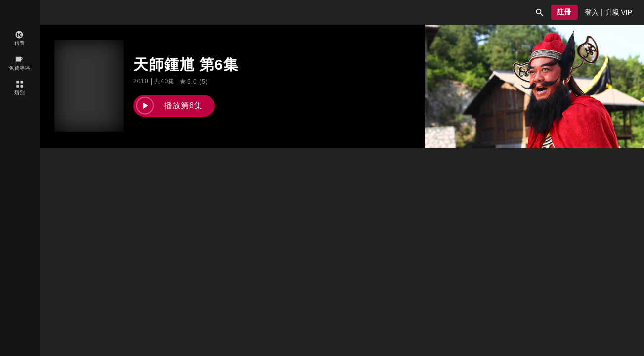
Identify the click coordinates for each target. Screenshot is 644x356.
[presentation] (592, 12)
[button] (540, 12)
